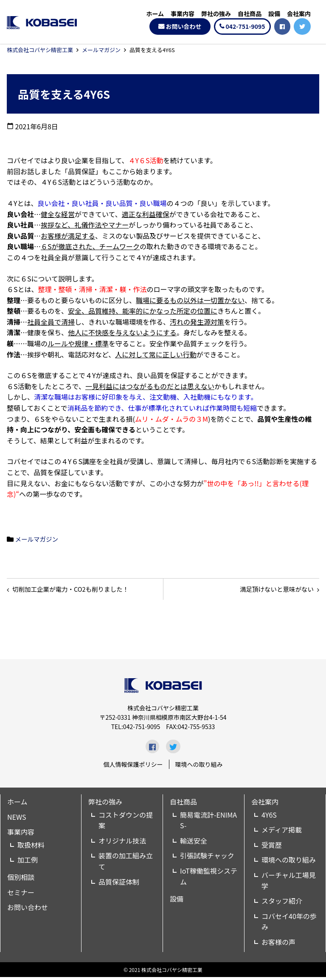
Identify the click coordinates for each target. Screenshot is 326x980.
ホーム (155, 14)
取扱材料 (31, 848)
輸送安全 (194, 844)
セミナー (21, 895)
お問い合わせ (184, 26)
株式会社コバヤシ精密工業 (40, 50)
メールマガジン (101, 50)
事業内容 (183, 14)
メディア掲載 (282, 833)
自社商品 (250, 14)
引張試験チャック (207, 859)
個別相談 (21, 880)
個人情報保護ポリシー (133, 767)
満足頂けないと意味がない (272, 590)
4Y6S (269, 818)
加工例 (28, 863)
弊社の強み (216, 14)
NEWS (17, 820)
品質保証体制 (119, 885)
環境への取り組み (199, 767)
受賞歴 (272, 848)
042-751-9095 (246, 26)
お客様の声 (278, 945)
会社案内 (299, 14)
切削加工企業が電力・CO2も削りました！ (78, 590)
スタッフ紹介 (282, 904)
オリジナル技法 (122, 844)
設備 (274, 14)
